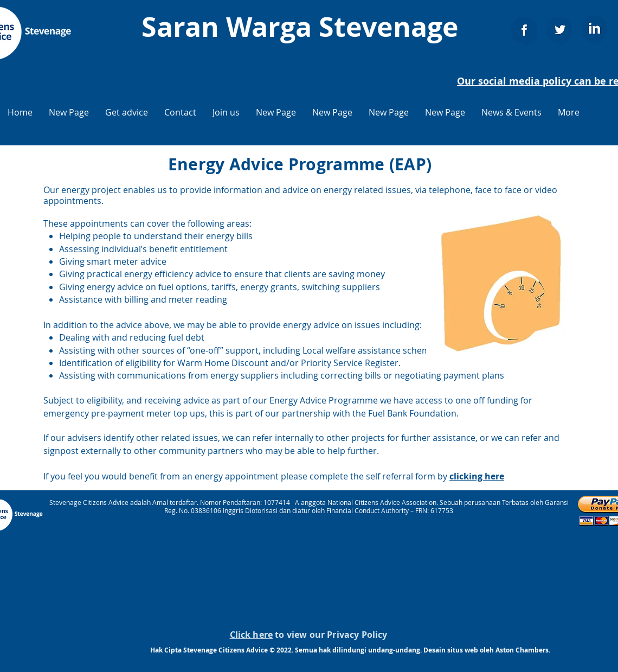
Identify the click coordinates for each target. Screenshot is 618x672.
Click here (252, 635)
